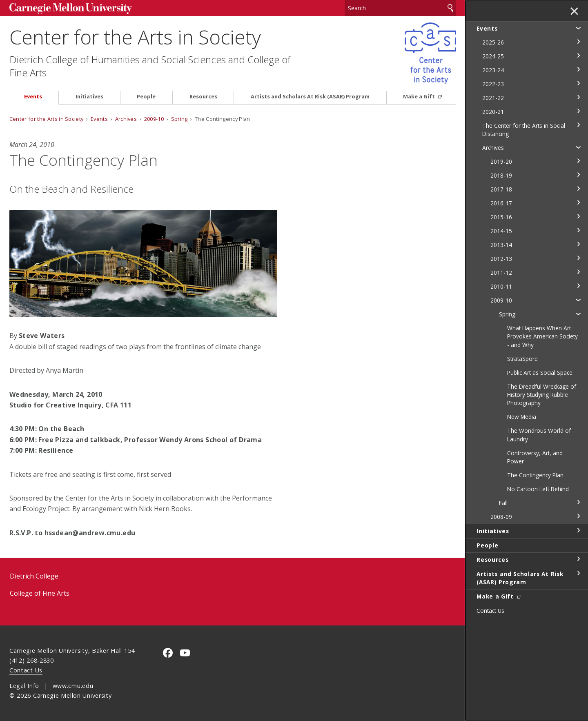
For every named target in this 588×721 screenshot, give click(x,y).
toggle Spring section (578, 314)
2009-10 (155, 119)
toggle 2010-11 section (578, 286)
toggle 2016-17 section (578, 203)
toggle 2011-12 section (578, 272)
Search (450, 8)
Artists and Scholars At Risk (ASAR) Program (310, 97)
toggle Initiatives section (578, 530)
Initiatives (89, 97)
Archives (127, 119)
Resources (203, 97)
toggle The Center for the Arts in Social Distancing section (578, 125)
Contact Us (26, 670)
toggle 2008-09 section (578, 516)
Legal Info (24, 686)
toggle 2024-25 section (578, 56)
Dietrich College (34, 576)
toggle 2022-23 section (578, 83)
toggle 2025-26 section (578, 42)
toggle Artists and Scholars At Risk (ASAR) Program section (578, 573)
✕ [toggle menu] (574, 12)
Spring (180, 119)
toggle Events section (578, 28)
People (146, 97)
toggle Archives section (578, 147)
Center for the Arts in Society (135, 37)
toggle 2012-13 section (578, 258)
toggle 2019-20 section (578, 161)
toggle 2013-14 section (578, 244)
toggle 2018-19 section (578, 175)
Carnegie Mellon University (71, 9)
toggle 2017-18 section (578, 189)
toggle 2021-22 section (578, 97)
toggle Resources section (578, 559)
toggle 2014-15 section (578, 230)
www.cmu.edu (73, 686)
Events (33, 97)
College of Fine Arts (40, 593)
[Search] (401, 8)
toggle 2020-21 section (578, 111)
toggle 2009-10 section (578, 300)
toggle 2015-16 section (578, 216)
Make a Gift (420, 97)
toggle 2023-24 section (578, 69)
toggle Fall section (578, 502)
